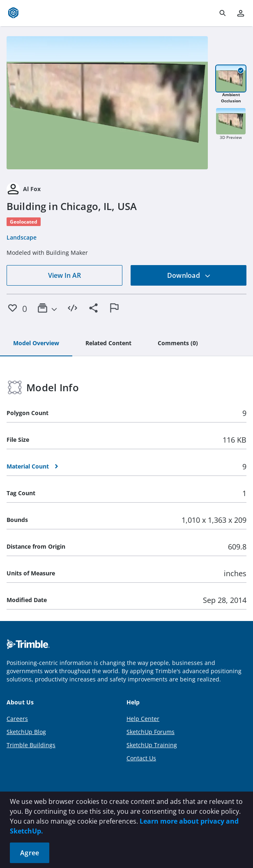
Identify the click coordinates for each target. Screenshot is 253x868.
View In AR (64, 275)
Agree (30, 853)
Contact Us (141, 758)
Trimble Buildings (31, 745)
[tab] (36, 344)
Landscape (22, 237)
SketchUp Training (152, 745)
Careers (17, 719)
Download (189, 275)
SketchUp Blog (26, 732)
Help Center (143, 719)
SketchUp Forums (151, 732)
